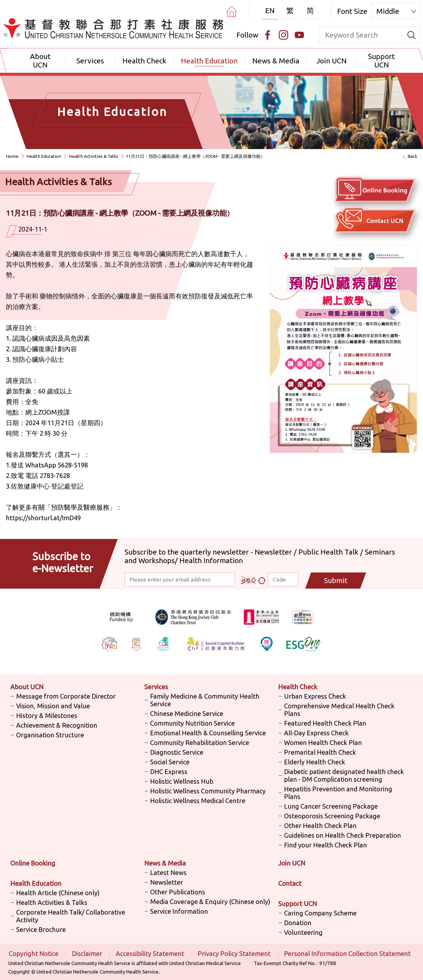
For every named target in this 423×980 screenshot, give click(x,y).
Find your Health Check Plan (325, 845)
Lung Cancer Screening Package (331, 806)
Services (90, 61)
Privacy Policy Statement (235, 953)
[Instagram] (283, 35)
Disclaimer (88, 953)
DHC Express (169, 772)
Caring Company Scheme (320, 913)
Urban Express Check (315, 696)
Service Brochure (41, 929)
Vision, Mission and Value (53, 706)
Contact (290, 883)
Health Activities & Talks (94, 156)
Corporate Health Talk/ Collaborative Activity (71, 916)
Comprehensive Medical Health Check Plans (339, 710)
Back (412, 156)
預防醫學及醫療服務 (80, 507)
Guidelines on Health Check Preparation (343, 835)
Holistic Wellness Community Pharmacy (208, 791)
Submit (336, 580)
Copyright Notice (34, 953)
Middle (388, 11)
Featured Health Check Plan (325, 723)
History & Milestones (47, 715)
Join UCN (331, 61)
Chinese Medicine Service (187, 713)
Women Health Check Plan (323, 742)
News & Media (276, 61)
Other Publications (178, 892)
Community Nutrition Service (192, 723)
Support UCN (381, 61)
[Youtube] (299, 35)
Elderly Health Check (315, 762)
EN (270, 11)
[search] (412, 35)
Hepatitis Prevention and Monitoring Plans (338, 793)
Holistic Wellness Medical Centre (198, 801)
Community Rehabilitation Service (200, 742)
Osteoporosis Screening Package (332, 816)
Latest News (168, 872)
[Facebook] (268, 35)
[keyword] (361, 35)
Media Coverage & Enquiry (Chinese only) (210, 902)
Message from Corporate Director (66, 696)
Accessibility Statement (151, 953)
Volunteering (303, 932)
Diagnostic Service (177, 752)
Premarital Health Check (320, 752)
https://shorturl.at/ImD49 (43, 518)
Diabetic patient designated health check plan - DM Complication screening (344, 775)
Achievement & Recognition (57, 725)
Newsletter (167, 882)
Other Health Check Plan (320, 826)
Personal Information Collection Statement (347, 953)
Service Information (179, 911)
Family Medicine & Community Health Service (205, 700)
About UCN (40, 61)
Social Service (170, 762)
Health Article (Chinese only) (58, 893)
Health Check (144, 61)
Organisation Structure (50, 735)
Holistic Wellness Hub (182, 781)
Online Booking (33, 863)
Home (12, 156)
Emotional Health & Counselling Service (208, 733)
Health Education (209, 61)
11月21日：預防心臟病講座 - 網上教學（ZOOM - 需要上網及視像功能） (195, 156)
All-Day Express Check (316, 733)
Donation (298, 923)
